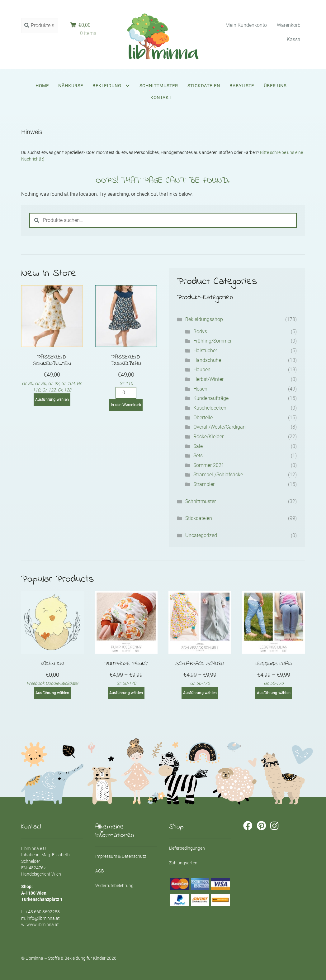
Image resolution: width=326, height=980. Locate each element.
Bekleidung (107, 86)
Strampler (204, 484)
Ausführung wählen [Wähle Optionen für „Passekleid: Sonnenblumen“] (52, 400)
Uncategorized (201, 535)
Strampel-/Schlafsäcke (218, 475)
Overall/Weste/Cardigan (220, 427)
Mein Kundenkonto (246, 25)
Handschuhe (207, 360)
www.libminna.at (43, 925)
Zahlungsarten (183, 863)
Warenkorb (289, 25)
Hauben (202, 370)
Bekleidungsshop (204, 319)
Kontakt (161, 98)
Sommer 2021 (209, 465)
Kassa (294, 39)
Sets (198, 456)
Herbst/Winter (208, 379)
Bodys (200, 331)
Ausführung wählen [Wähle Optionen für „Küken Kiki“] (52, 693)
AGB (100, 871)
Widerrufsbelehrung (114, 886)
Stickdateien (204, 86)
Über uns (275, 86)
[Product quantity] (126, 393)
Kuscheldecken (210, 408)
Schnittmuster (159, 86)
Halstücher (205, 351)
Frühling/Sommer (213, 341)
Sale (198, 446)
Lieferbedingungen (187, 848)
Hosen (200, 389)
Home (42, 86)
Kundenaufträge (211, 398)
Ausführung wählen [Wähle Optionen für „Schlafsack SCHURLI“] (200, 693)
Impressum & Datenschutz (121, 856)
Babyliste (242, 86)
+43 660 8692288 (43, 912)
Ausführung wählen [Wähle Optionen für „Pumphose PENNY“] (126, 693)
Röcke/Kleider (208, 437)
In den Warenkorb (126, 405)
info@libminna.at (43, 918)
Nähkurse (71, 86)
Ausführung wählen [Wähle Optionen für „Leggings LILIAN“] (274, 693)
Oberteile (203, 418)
